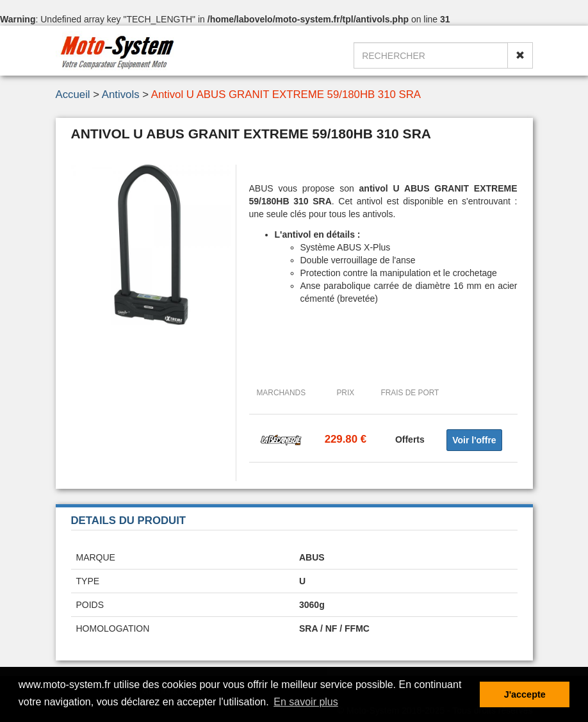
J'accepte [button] (525, 694)
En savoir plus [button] (306, 702)
